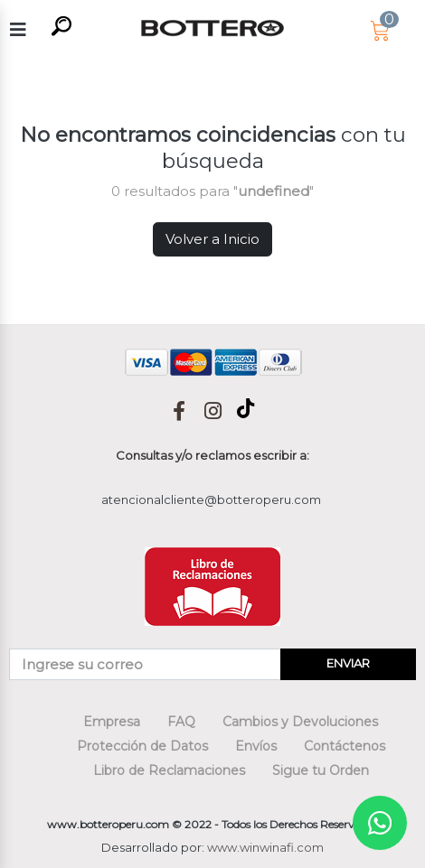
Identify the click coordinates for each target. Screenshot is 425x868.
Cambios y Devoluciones (300, 722)
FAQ (181, 722)
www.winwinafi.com (265, 847)
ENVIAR (348, 663)
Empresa (112, 722)
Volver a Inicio (212, 239)
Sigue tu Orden (321, 770)
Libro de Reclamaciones (169, 770)
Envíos (256, 746)
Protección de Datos (142, 746)
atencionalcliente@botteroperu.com (211, 499)
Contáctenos (345, 746)
